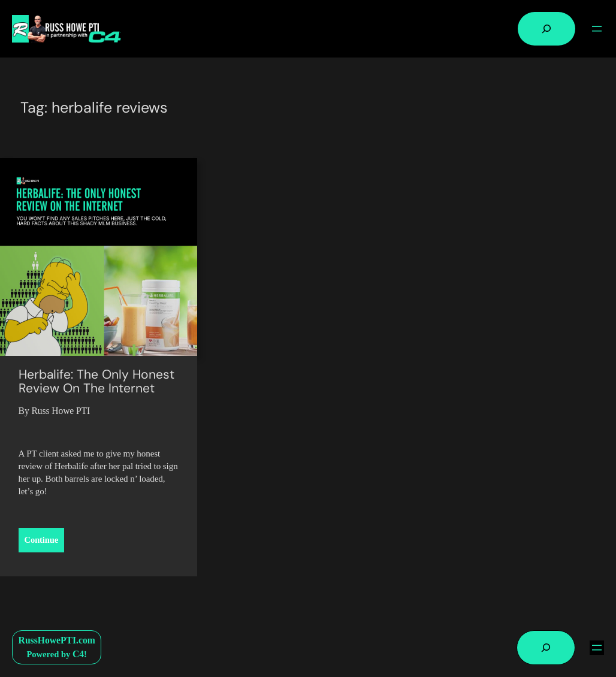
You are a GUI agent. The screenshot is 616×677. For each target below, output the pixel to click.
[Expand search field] (546, 29)
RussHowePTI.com (57, 640)
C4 (78, 654)
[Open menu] (597, 29)
